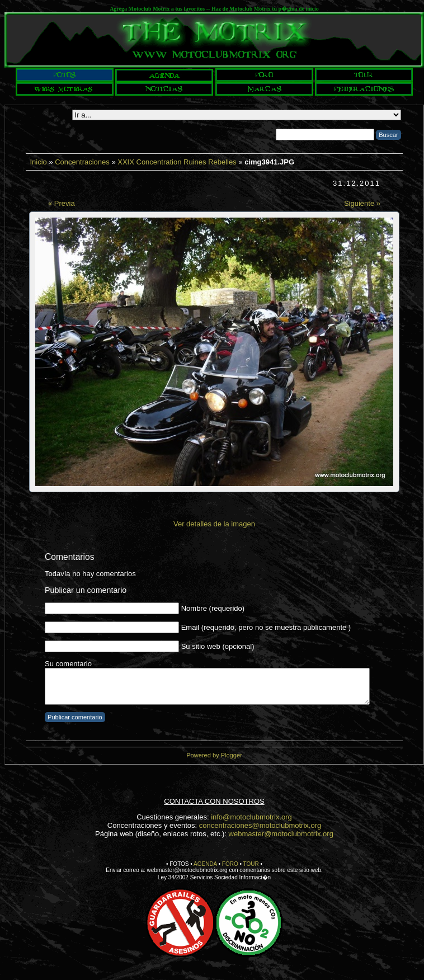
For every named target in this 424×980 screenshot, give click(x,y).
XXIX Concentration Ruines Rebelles (177, 162)
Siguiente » (362, 203)
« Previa (62, 203)
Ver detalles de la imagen (214, 524)
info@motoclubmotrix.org (251, 817)
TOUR (251, 864)
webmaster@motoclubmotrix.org (281, 834)
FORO (230, 864)
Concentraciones (82, 162)
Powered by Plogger (214, 755)
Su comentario (68, 664)
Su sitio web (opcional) (218, 646)
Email (190, 627)
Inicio (38, 162)
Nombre (194, 608)
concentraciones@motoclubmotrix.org (260, 825)
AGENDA (205, 864)
